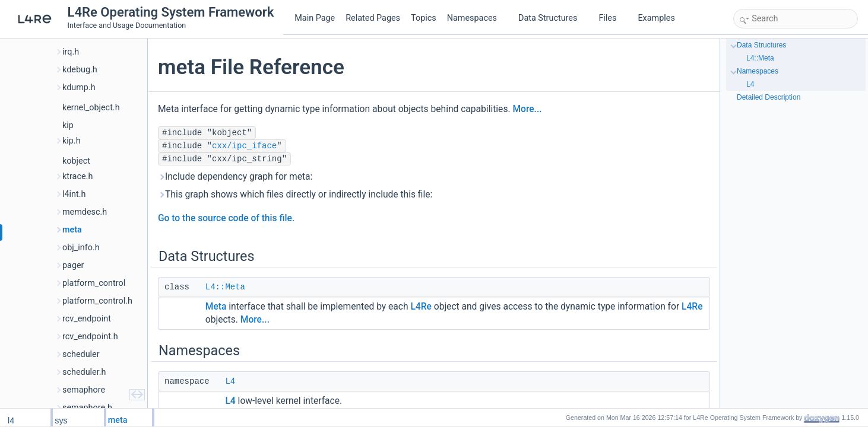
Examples (656, 18)
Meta (216, 307)
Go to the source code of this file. (226, 218)
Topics (424, 18)
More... (527, 109)
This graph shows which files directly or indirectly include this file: (295, 195)
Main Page (315, 18)
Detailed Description (769, 97)
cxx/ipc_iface (244, 146)
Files (612, 18)
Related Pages (373, 18)
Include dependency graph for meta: (235, 177)
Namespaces (477, 18)
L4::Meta (225, 287)
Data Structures (552, 18)
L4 (230, 381)
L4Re (421, 307)
